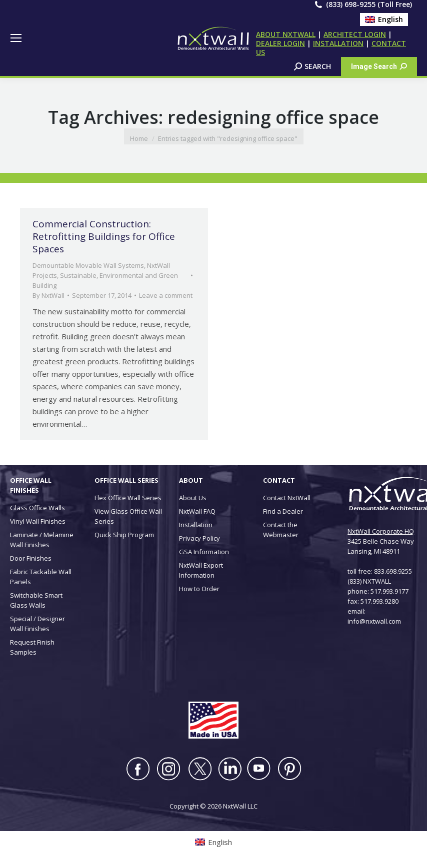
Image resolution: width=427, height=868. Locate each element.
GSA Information (204, 552)
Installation (196, 525)
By (48, 295)
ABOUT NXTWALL (286, 34)
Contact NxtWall (287, 498)
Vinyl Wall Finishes (38, 521)
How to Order (199, 589)
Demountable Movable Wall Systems (88, 265)
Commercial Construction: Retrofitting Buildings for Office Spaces (104, 236)
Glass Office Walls (37, 508)
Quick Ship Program (124, 535)
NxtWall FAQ (197, 511)
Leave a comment (166, 295)
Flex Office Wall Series (128, 498)
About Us (193, 498)
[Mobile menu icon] (16, 38)
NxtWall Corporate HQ (381, 531)
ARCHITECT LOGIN (355, 34)
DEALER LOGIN (280, 43)
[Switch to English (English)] (384, 19)
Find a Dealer (283, 511)
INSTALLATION (338, 43)
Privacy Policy (199, 538)
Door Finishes (31, 558)
